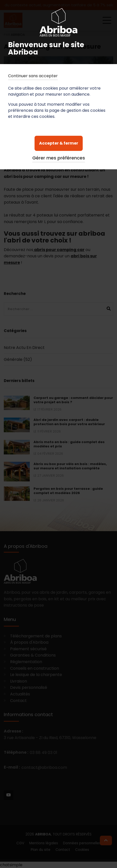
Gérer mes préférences (59, 158)
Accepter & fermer (59, 143)
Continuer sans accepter (33, 76)
